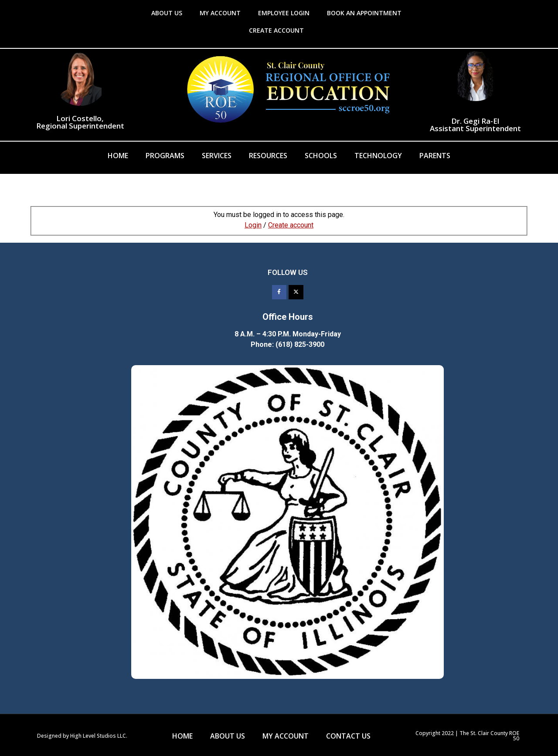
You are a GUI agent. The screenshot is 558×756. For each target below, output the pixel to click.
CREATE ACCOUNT (276, 30)
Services (217, 156)
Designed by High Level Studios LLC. (82, 736)
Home (118, 156)
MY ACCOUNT (220, 13)
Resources (268, 156)
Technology (378, 156)
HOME (182, 736)
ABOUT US (167, 13)
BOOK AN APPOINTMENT (364, 13)
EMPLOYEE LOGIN (284, 13)
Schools (321, 156)
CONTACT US (348, 736)
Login (253, 225)
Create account (291, 225)
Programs (165, 156)
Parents (435, 156)
